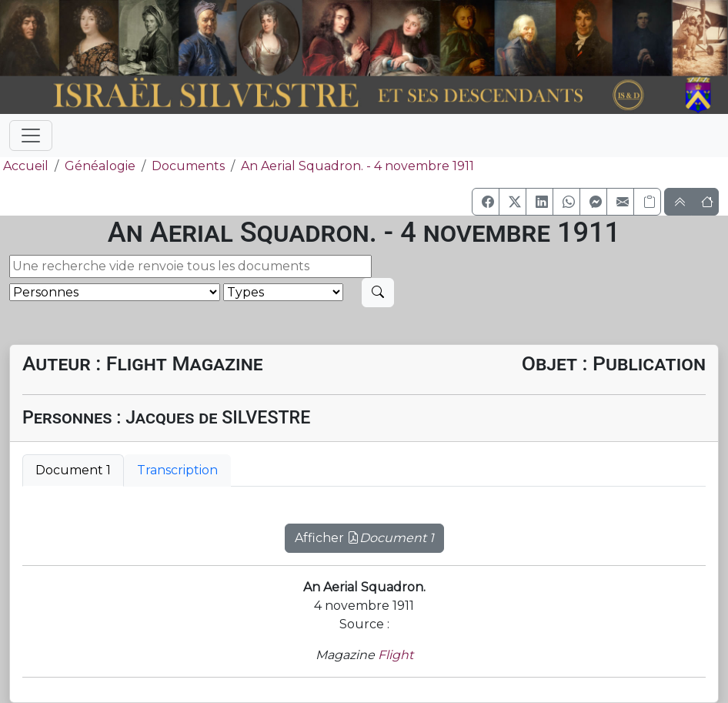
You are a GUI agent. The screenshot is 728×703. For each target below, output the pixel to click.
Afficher (364, 538)
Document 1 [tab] (73, 470)
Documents (188, 166)
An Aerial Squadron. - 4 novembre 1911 (357, 166)
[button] (486, 202)
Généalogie (100, 166)
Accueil (24, 166)
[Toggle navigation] (31, 136)
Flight (396, 655)
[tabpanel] (364, 529)
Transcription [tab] (177, 470)
